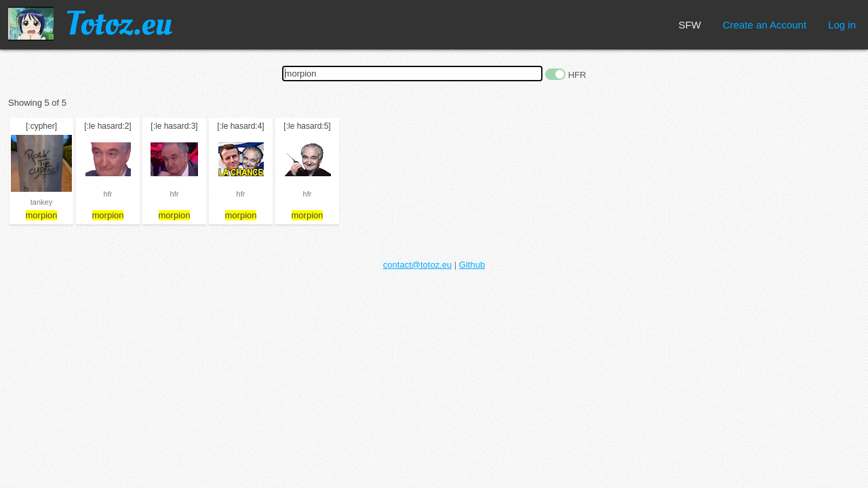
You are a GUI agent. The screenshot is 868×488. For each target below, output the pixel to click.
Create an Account (765, 25)
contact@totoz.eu (417, 265)
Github (472, 265)
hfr (108, 194)
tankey (41, 202)
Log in (842, 25)
